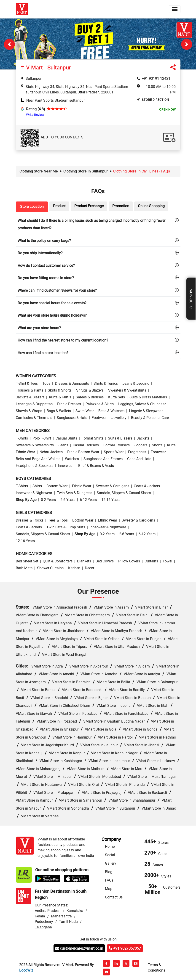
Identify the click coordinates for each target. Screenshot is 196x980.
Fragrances (137, 452)
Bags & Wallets (59, 411)
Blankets (84, 561)
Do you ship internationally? (40, 253)
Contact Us (114, 897)
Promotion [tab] (121, 206)
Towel (167, 561)
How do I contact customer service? (46, 266)
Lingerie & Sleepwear (146, 411)
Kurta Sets (117, 397)
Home (110, 846)
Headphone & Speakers (35, 466)
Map (109, 889)
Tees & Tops (58, 520)
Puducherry (44, 922)
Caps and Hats (139, 459)
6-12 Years (88, 500)
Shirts (37, 486)
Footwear (99, 418)
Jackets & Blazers (30, 397)
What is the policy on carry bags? (44, 241)
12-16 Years (111, 500)
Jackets (143, 438)
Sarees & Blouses (90, 397)
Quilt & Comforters (58, 561)
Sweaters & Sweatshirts (127, 390)
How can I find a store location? (43, 353)
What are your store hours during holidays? (52, 315)
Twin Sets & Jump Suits (66, 527)
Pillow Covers (129, 561)
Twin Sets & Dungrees (74, 493)
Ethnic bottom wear (83, 452)
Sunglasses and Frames (103, 459)
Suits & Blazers (120, 438)
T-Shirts (22, 438)
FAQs (109, 880)
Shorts (157, 445)
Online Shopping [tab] (151, 206)
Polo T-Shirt (42, 438)
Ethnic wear (25, 452)
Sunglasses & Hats (72, 418)
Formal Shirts (93, 438)
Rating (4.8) (36, 109)
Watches (72, 459)
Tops (46, 383)
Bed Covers (105, 561)
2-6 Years (68, 500)
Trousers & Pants (30, 390)
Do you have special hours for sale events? (52, 303)
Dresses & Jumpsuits (72, 383)
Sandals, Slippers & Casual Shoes (124, 493)
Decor (90, 568)
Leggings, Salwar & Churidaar (142, 404)
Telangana (43, 927)
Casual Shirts (66, 438)
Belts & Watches (111, 411)
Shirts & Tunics (106, 383)
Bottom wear (57, 486)
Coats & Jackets (147, 486)
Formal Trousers (117, 445)
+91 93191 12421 (156, 78)
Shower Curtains (50, 568)
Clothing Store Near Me (39, 171)
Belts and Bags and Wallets (38, 459)
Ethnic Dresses (69, 404)
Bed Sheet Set (27, 561)
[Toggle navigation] (175, 9)
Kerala (40, 916)
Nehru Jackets (51, 452)
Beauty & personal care (150, 418)
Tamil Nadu (68, 922)
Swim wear (85, 411)
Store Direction (153, 100)
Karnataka (75, 911)
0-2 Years (48, 500)
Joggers (141, 445)
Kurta (171, 445)
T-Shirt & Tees (27, 383)
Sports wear (114, 452)
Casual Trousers (86, 445)
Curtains (151, 561)
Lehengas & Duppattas (34, 404)
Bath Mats (24, 568)
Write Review (35, 115)
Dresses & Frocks (30, 520)
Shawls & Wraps (29, 411)
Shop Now (191, 299)
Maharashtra (61, 916)
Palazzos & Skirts (100, 404)
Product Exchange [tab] (89, 206)
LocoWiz (26, 970)
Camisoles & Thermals (34, 418)
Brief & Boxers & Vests (96, 466)
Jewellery (119, 418)
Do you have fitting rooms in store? (46, 278)
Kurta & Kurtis (60, 397)
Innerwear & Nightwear (34, 493)
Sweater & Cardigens (113, 486)
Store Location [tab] (32, 207)
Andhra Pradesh (48, 911)
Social (110, 855)
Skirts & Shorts (60, 390)
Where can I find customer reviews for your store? (57, 290)
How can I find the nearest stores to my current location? (63, 340)
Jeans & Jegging (136, 383)
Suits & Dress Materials (148, 397)
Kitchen (74, 568)
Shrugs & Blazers (90, 390)
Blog (109, 872)
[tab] (98, 224)
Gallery (111, 863)
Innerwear (66, 466)
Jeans (63, 445)
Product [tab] (59, 206)
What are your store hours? (39, 328)
